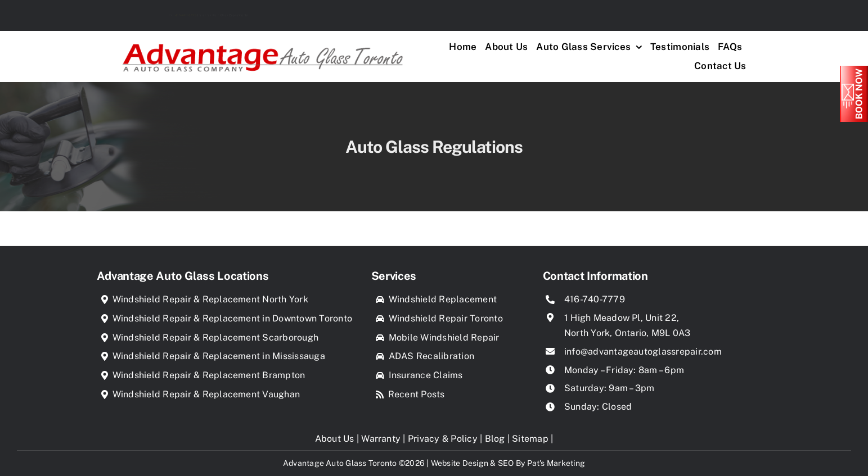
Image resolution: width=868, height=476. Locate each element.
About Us (335, 439)
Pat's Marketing (556, 463)
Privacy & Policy (443, 439)
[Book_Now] (854, 70)
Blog (495, 439)
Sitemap (530, 439)
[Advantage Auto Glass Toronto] (262, 40)
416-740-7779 (145, 15)
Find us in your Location (711, 15)
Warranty (381, 439)
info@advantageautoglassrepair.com (643, 352)
